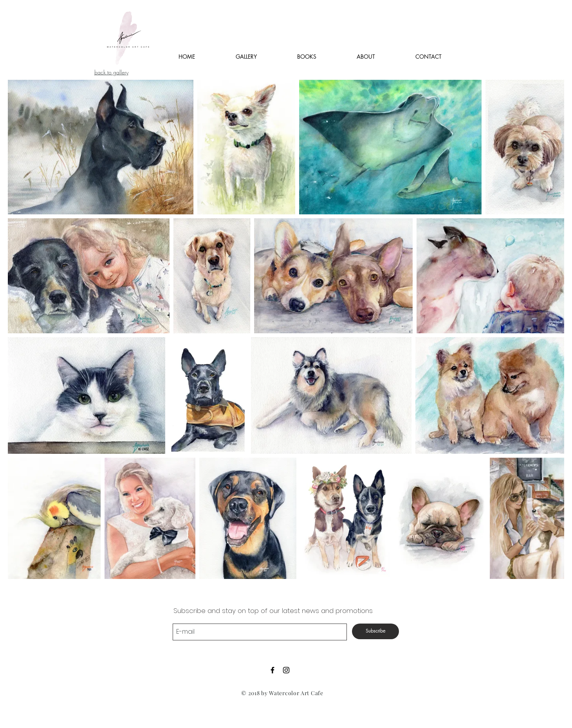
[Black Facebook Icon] (272, 670)
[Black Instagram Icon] (286, 670)
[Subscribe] (375, 631)
